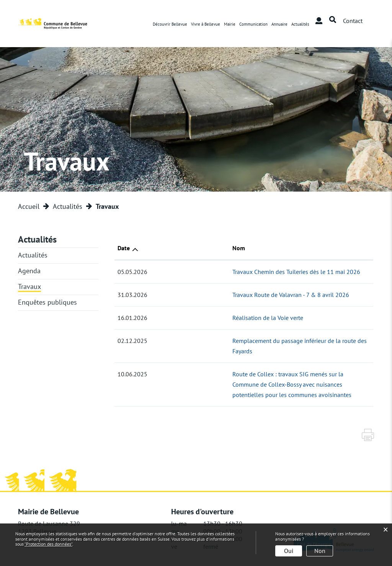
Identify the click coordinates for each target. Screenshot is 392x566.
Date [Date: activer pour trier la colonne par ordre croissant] (124, 248)
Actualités (300, 24)
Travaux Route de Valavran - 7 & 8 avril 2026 (212, 295)
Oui (289, 551)
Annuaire (279, 24)
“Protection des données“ (48, 544)
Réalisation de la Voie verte (189, 318)
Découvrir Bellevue (170, 24)
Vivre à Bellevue (206, 24)
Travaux (29, 286)
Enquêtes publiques (47, 302)
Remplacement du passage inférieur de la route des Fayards (231, 341)
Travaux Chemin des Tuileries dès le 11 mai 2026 (217, 272)
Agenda (29, 271)
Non (320, 551)
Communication (253, 24)
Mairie (230, 24)
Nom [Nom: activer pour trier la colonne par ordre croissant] (160, 248)
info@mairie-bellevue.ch (51, 518)
